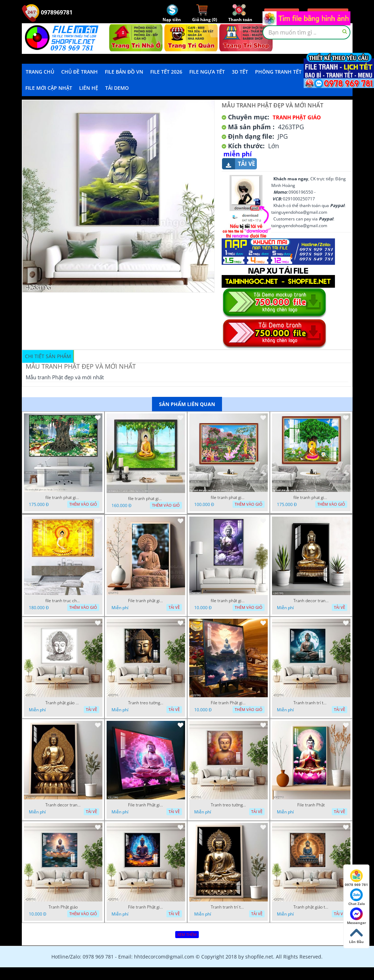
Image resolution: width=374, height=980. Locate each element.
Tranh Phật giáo (63, 907)
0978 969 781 (356, 878)
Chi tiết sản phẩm (48, 356)
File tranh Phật (311, 805)
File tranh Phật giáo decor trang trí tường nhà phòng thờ (228, 703)
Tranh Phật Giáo (297, 117)
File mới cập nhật (49, 88)
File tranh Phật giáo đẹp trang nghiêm (146, 907)
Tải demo (117, 88)
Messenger (357, 916)
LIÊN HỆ (89, 88)
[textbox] (306, 32)
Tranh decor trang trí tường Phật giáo (311, 601)
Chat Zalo (357, 897)
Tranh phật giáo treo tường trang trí (311, 907)
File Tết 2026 (166, 72)
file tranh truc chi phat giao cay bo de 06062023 (63, 601)
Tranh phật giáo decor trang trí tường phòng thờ (63, 703)
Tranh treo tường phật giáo (146, 703)
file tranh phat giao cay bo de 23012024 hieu (63, 498)
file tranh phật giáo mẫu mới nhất (228, 601)
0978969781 (47, 12)
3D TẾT (240, 72)
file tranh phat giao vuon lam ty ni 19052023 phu (228, 498)
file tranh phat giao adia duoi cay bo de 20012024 (146, 499)
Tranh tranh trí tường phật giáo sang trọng (311, 703)
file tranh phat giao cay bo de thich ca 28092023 (311, 498)
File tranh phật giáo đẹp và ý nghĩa (146, 601)
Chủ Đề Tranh (80, 72)
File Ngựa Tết (207, 72)
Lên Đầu (356, 935)
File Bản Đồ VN (124, 72)
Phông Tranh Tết (278, 72)
